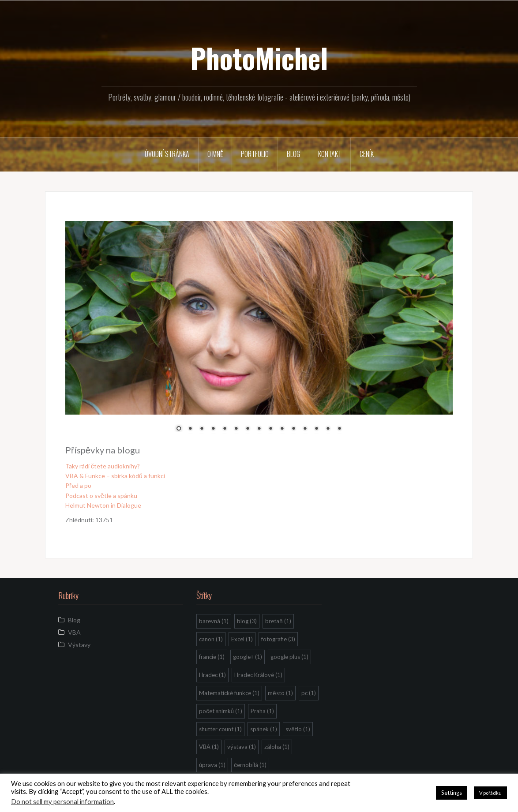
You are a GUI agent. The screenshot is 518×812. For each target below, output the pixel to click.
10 (282, 429)
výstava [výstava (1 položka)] (242, 747)
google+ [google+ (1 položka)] (248, 657)
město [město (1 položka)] (280, 693)
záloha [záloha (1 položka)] (277, 747)
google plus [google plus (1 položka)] (289, 657)
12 (305, 429)
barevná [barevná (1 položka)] (214, 621)
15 (339, 429)
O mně (215, 154)
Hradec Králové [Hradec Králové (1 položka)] (258, 675)
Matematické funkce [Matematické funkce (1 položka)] (229, 693)
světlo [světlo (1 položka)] (298, 729)
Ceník (367, 154)
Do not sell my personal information (62, 802)
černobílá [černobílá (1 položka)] (250, 765)
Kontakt (330, 154)
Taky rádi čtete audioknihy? (103, 466)
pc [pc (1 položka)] (309, 693)
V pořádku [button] (490, 793)
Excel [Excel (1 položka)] (242, 639)
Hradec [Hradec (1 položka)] (212, 675)
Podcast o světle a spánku (101, 496)
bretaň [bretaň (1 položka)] (278, 621)
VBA (74, 632)
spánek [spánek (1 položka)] (264, 729)
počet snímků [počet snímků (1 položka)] (221, 711)
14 (328, 429)
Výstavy (79, 645)
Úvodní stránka (167, 154)
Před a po (78, 485)
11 (293, 429)
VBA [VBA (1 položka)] (209, 747)
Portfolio (255, 154)
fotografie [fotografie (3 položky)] (278, 639)
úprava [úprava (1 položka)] (212, 765)
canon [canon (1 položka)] (211, 639)
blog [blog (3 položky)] (247, 621)
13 (316, 429)
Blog (293, 154)
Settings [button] (452, 793)
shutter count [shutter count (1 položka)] (220, 729)
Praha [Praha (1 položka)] (262, 711)
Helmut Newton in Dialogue (103, 505)
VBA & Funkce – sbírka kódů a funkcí (115, 476)
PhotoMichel (259, 58)
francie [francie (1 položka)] (212, 657)
